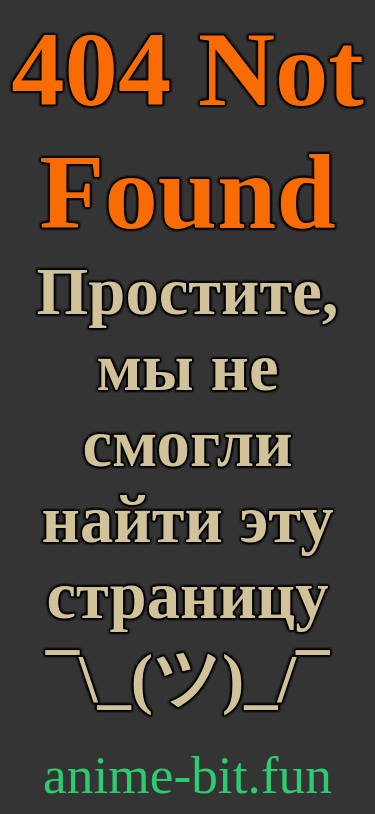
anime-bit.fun (187, 775)
